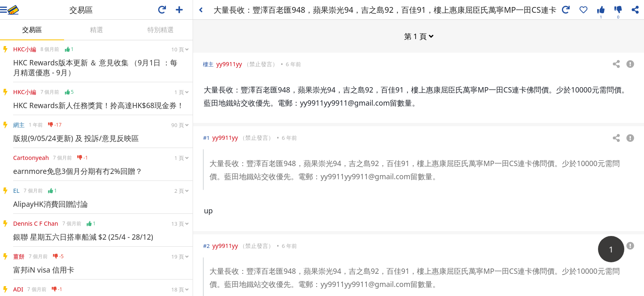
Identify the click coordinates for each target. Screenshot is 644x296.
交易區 (32, 30)
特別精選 (161, 30)
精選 (97, 30)
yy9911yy (229, 64)
